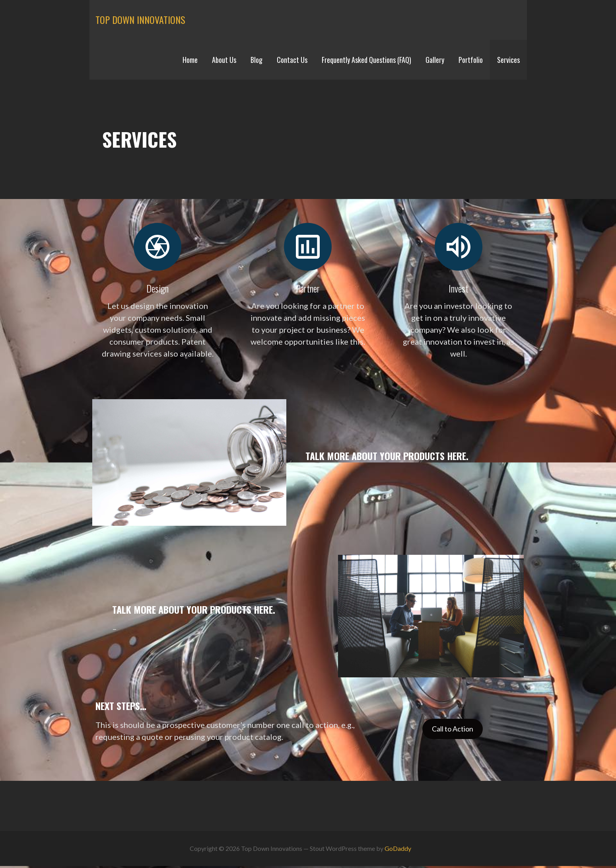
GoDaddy (398, 848)
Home (190, 60)
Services (508, 60)
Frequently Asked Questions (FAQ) (366, 60)
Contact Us (292, 60)
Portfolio (471, 60)
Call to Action (453, 729)
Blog (257, 60)
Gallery (435, 60)
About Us (224, 60)
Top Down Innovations (140, 20)
